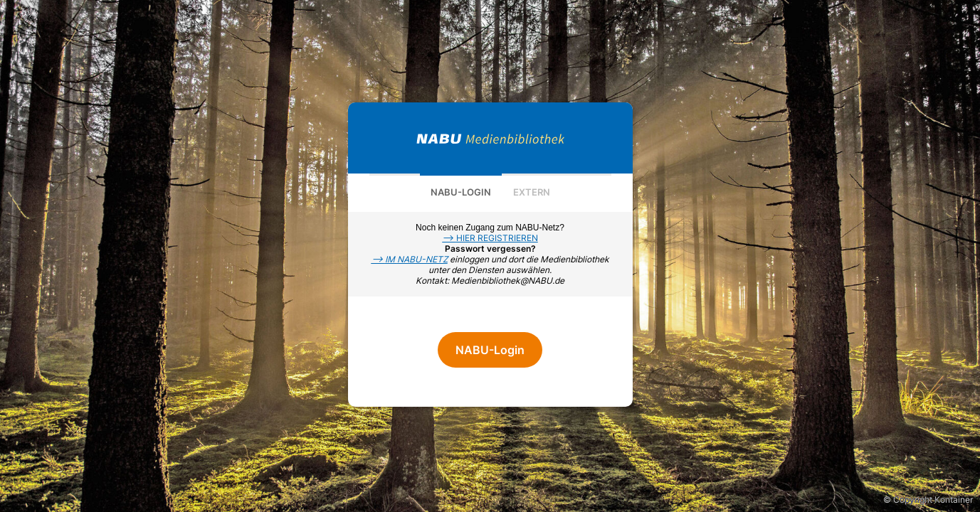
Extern (532, 192)
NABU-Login (461, 192)
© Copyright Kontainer (928, 500)
